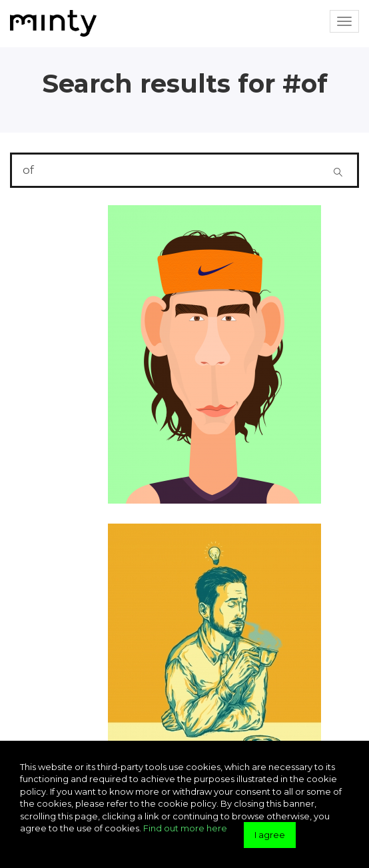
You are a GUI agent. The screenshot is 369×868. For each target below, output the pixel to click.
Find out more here (185, 828)
